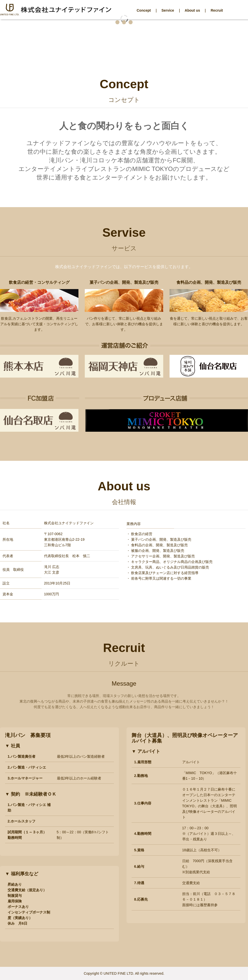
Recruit (217, 10)
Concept (144, 10)
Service (168, 10)
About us (192, 10)
